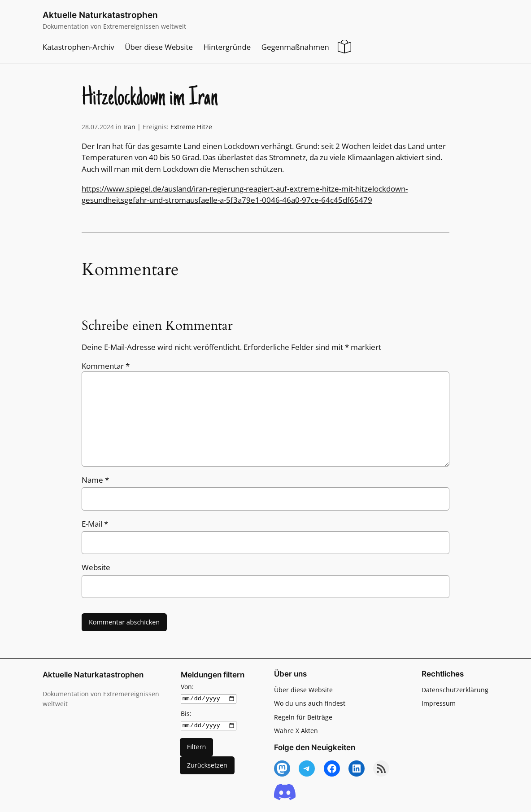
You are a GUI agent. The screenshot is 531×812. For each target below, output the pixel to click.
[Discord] (285, 792)
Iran (129, 127)
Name (95, 480)
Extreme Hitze (191, 127)
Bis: (186, 713)
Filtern (197, 747)
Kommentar (106, 366)
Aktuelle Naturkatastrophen (100, 15)
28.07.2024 (98, 127)
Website (96, 567)
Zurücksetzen (207, 765)
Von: (187, 687)
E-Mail (95, 524)
